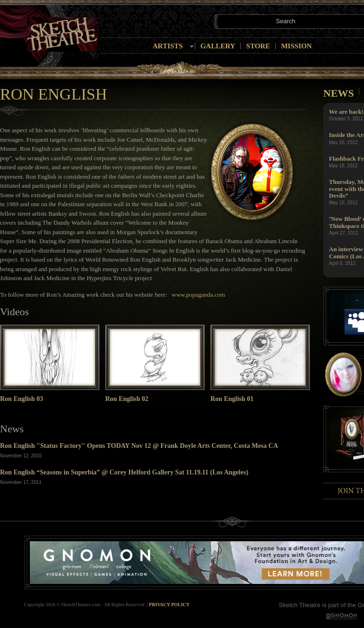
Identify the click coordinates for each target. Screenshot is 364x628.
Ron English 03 (22, 399)
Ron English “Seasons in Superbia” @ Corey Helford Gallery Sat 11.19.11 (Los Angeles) (124, 472)
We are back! (346, 112)
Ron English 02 (127, 399)
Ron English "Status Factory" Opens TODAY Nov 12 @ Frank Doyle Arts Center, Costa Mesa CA (139, 446)
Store (258, 46)
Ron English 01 (232, 399)
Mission (296, 46)
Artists (168, 46)
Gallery (218, 46)
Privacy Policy (169, 605)
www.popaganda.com (198, 295)
